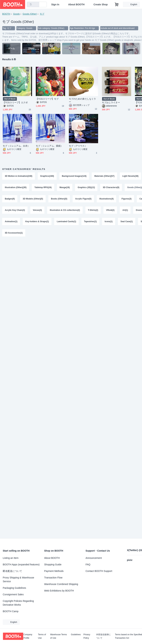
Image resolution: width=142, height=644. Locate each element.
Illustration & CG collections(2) (65, 210)
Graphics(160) (47, 176)
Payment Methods (54, 571)
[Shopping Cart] (117, 4)
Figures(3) (127, 199)
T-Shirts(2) (93, 210)
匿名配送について (12, 571)
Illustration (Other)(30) (16, 187)
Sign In (55, 4)
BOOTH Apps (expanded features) (21, 564)
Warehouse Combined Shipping (61, 584)
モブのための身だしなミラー (82, 100)
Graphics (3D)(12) (86, 187)
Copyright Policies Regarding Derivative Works (18, 603)
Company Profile (28, 636)
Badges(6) (10, 199)
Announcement (94, 558)
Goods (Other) (30, 14)
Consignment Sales (13, 594)
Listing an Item (11, 558)
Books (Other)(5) (59, 199)
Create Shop (101, 4)
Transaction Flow (53, 578)
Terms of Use (42, 636)
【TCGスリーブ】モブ (47, 99)
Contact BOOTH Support (99, 571)
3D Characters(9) (111, 187)
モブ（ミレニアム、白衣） (16, 146)
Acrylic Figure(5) (83, 199)
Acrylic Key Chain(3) (15, 210)
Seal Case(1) (127, 221)
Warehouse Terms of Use (59, 636)
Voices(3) (37, 210)
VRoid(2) (110, 210)
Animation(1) (11, 221)
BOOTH (6, 14)
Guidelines (76, 635)
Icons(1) (109, 221)
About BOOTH (76, 4)
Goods (16, 14)
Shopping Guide (53, 564)
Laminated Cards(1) (66, 221)
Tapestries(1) (90, 221)
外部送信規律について (103, 636)
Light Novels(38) (130, 176)
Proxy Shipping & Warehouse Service (18, 579)
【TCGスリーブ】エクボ (15, 102)
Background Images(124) (74, 176)
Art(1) (125, 210)
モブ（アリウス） (78, 146)
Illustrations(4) (106, 199)
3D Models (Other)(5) (33, 199)
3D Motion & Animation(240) (19, 176)
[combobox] (33, 4)
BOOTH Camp (11, 611)
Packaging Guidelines (14, 588)
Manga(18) (65, 187)
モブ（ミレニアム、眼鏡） (49, 146)
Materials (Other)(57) (104, 176)
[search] (36, 5)
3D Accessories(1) (14, 233)
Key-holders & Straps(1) (37, 221)
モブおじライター (111, 102)
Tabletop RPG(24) (43, 187)
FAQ (88, 564)
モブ (42, 14)
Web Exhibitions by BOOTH (59, 591)
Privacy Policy (87, 636)
